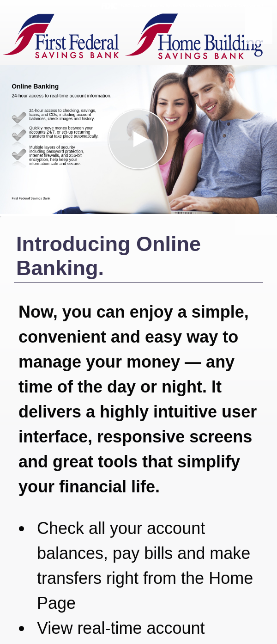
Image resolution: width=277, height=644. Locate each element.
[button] (138, 140)
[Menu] (259, 25)
